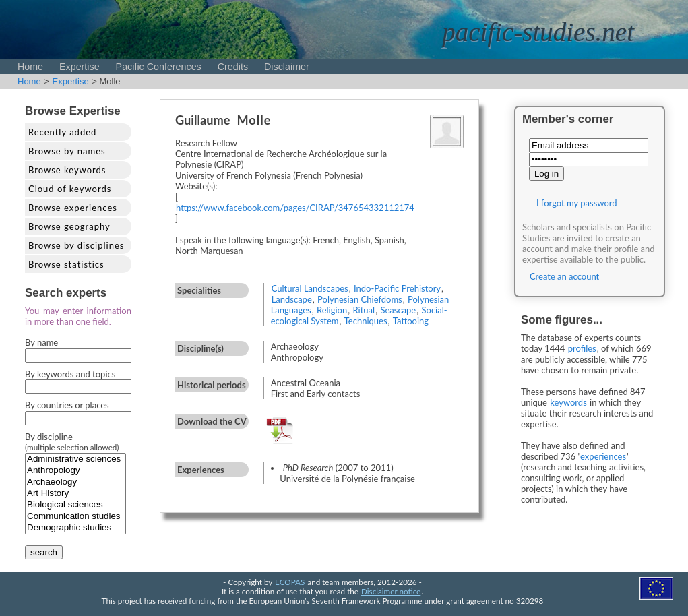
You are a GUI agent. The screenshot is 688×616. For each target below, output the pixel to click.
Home (30, 67)
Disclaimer (287, 67)
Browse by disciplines (76, 245)
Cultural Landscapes (310, 288)
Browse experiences (73, 208)
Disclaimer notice (391, 591)
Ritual (364, 310)
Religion (332, 310)
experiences (603, 456)
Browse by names (67, 151)
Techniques (366, 321)
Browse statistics (66, 264)
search (44, 552)
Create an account (564, 276)
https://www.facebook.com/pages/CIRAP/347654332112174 (295, 208)
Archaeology (75, 482)
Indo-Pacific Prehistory (397, 288)
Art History (75, 494)
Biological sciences (75, 505)
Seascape (398, 310)
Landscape (292, 299)
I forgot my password (577, 203)
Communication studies (75, 517)
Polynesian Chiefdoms (360, 299)
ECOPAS (290, 582)
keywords (568, 402)
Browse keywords (67, 170)
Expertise (80, 67)
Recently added (62, 132)
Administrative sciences (75, 459)
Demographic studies (75, 528)
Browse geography (69, 226)
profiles (582, 348)
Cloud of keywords (70, 189)
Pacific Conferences (159, 67)
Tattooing (411, 321)
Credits (233, 67)
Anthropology (75, 471)
